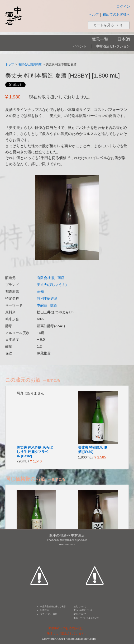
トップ (10, 64)
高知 (40, 292)
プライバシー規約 (49, 614)
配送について (80, 614)
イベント (80, 46)
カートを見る (109, 25)
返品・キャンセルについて (86, 618)
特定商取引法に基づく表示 (53, 607)
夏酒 (53, 305)
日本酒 (124, 39)
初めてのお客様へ (116, 14)
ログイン (123, 6)
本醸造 (42, 305)
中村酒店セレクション (113, 46)
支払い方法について (83, 610)
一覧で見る (52, 380)
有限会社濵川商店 (30, 64)
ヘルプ (94, 14)
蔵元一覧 (100, 39)
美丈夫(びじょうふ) (52, 285)
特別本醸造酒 (47, 298)
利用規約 (45, 610)
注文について (80, 607)
